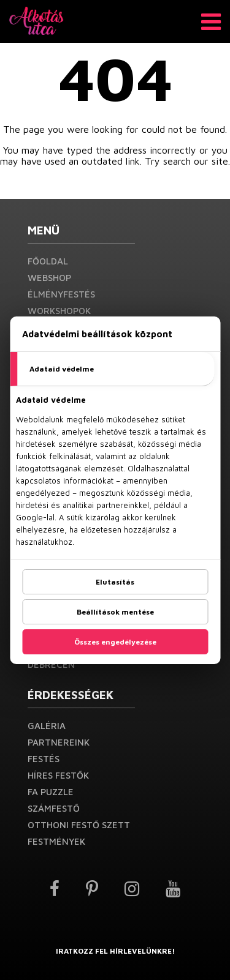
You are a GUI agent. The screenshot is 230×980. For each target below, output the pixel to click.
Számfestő (54, 808)
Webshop (49, 278)
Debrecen (51, 664)
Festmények (56, 841)
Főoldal (48, 261)
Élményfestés (61, 294)
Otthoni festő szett (79, 825)
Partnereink (59, 742)
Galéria (47, 726)
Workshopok (59, 311)
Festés (44, 759)
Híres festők (58, 775)
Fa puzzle (51, 792)
